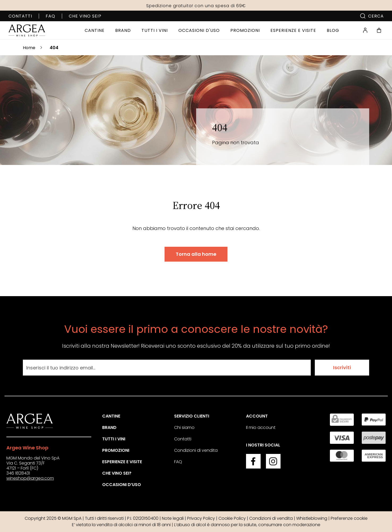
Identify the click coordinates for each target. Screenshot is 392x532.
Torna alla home (196, 254)
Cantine (111, 416)
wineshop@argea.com (30, 478)
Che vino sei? (85, 16)
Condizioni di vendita (196, 450)
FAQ (50, 16)
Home (29, 48)
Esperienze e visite (122, 462)
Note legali (173, 518)
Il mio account (261, 427)
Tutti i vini (114, 439)
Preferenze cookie (349, 518)
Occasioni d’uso (122, 485)
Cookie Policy (232, 518)
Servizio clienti (192, 416)
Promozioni (116, 450)
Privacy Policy (201, 518)
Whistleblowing (312, 518)
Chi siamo (184, 427)
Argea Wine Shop (27, 448)
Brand (109, 427)
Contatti (20, 16)
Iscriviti (342, 367)
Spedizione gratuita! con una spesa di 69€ (196, 6)
